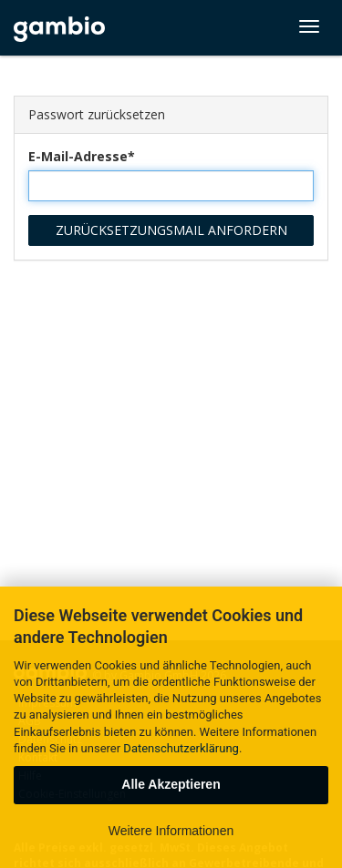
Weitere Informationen (171, 831)
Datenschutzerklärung (181, 748)
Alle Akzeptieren (171, 784)
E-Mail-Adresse (78, 156)
